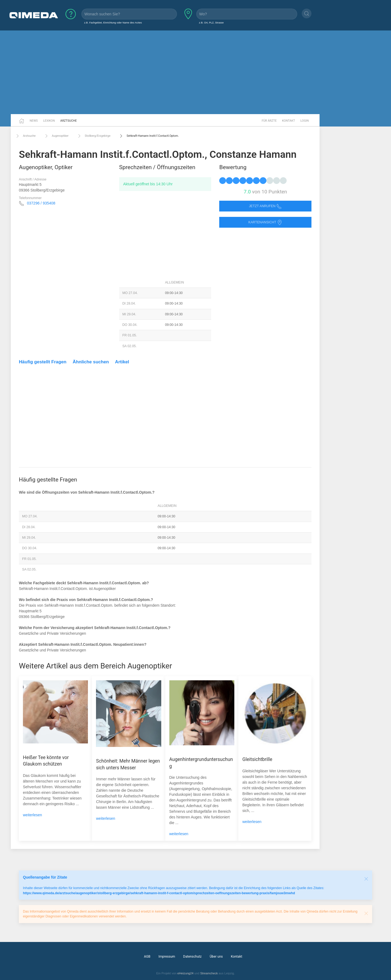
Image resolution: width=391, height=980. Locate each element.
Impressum (167, 957)
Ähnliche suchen (91, 362)
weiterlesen (32, 815)
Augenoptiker (56, 136)
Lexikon (49, 121)
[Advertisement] (195, 72)
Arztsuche (69, 121)
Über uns (216, 957)
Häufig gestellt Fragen (43, 362)
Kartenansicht (265, 222)
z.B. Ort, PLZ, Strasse (211, 23)
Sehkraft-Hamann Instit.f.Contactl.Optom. (148, 136)
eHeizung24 (186, 973)
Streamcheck (209, 973)
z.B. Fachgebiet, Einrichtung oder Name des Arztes (113, 23)
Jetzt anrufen (265, 206)
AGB (147, 957)
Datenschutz (192, 957)
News (34, 121)
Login (305, 121)
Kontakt (289, 121)
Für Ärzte (269, 121)
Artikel (122, 362)
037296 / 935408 (41, 203)
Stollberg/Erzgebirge (93, 136)
